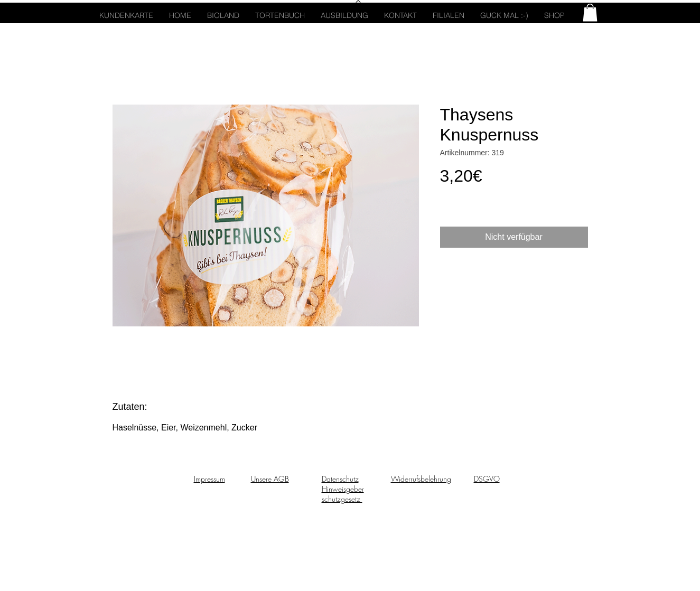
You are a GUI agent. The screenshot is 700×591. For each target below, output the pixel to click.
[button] (590, 12)
